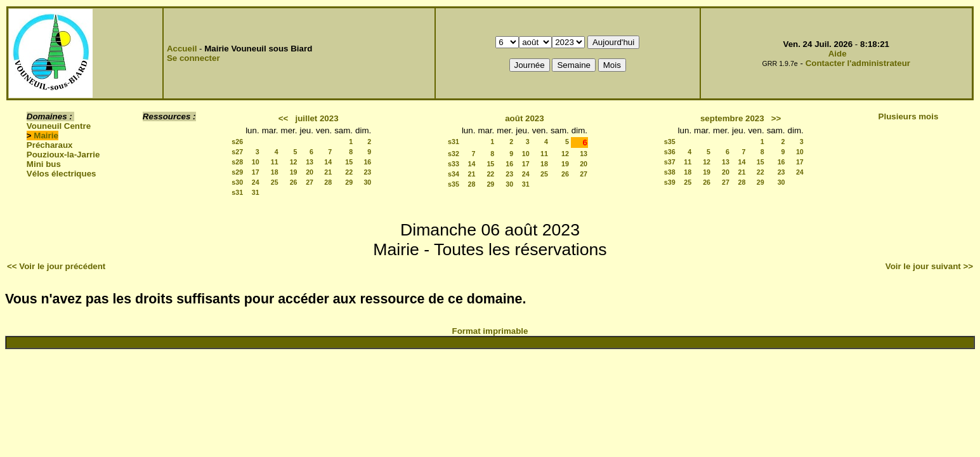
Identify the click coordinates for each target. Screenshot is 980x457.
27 (310, 182)
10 (256, 162)
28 (328, 182)
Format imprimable (490, 331)
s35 (454, 184)
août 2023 (525, 118)
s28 (237, 162)
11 (275, 162)
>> (776, 118)
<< (284, 118)
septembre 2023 (732, 118)
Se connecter (193, 58)
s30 (237, 182)
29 (349, 182)
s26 (237, 142)
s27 (237, 152)
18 (275, 172)
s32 (454, 154)
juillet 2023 (317, 118)
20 (310, 172)
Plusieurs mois (909, 116)
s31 (237, 192)
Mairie (46, 136)
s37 (670, 162)
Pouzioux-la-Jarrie (63, 155)
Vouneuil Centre (59, 126)
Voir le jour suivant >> (929, 266)
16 (367, 162)
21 (328, 172)
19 (294, 172)
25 (275, 182)
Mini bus (44, 164)
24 (256, 182)
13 (310, 162)
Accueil (182, 49)
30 (367, 182)
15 (349, 162)
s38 (670, 172)
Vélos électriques (62, 174)
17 (256, 172)
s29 (237, 172)
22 (349, 172)
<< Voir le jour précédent (56, 266)
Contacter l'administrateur (858, 63)
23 (367, 172)
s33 (454, 164)
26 (294, 182)
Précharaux (50, 145)
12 (294, 162)
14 (328, 162)
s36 (670, 152)
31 (256, 192)
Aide (838, 54)
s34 (454, 174)
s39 (670, 182)
